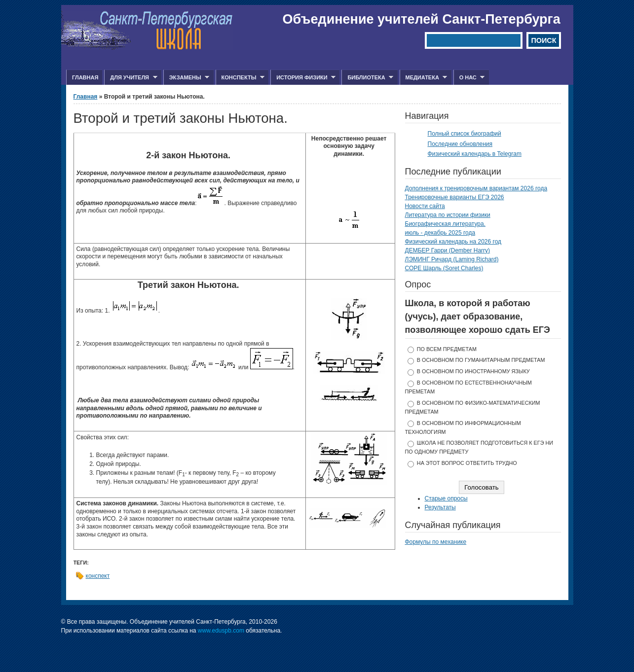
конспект (98, 576)
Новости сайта (425, 206)
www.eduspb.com (221, 631)
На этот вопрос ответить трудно (467, 463)
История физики (303, 78)
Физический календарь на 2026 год (453, 242)
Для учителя (131, 78)
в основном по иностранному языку (473, 371)
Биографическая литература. (446, 224)
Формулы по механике (436, 542)
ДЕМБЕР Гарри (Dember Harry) (448, 250)
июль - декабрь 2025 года (440, 233)
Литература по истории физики (448, 215)
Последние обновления (460, 144)
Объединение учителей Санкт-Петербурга (422, 19)
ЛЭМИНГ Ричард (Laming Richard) (452, 259)
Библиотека (367, 78)
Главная (85, 77)
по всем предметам (447, 349)
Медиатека (424, 78)
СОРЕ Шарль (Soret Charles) (444, 268)
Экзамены (186, 78)
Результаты (440, 507)
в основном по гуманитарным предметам (481, 360)
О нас (469, 78)
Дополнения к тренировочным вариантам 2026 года (476, 188)
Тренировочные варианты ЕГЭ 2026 (455, 197)
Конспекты (240, 78)
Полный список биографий (465, 134)
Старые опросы (446, 498)
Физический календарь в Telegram (475, 154)
